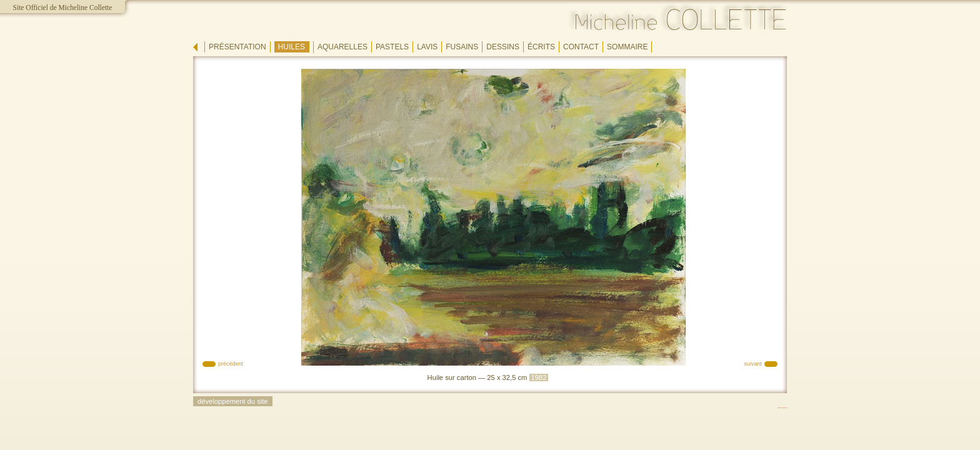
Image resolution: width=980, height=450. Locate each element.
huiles (292, 47)
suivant (753, 364)
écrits (541, 47)
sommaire (627, 47)
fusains (462, 47)
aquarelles (342, 47)
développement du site (233, 401)
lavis (427, 47)
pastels (392, 47)
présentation (237, 47)
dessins (503, 47)
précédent (231, 364)
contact (581, 47)
